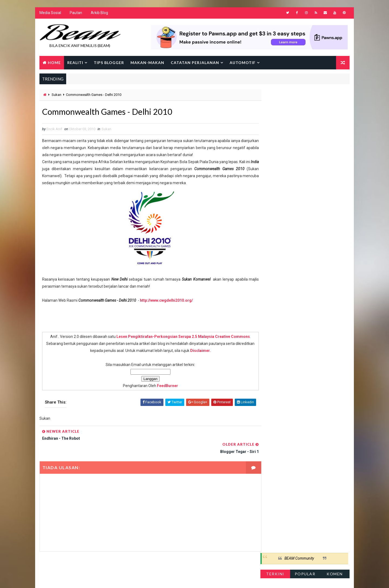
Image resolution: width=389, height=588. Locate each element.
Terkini (276, 112)
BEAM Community (299, 97)
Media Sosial (50, 14)
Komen (335, 112)
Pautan (76, 14)
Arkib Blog (99, 14)
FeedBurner (162, 387)
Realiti (75, 63)
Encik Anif (196, 578)
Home (54, 63)
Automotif (242, 63)
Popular (305, 112)
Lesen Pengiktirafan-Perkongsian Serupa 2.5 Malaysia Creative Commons (177, 338)
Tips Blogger (109, 63)
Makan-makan (147, 63)
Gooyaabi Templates (143, 578)
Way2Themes (86, 578)
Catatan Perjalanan (195, 63)
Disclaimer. (205, 352)
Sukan (56, 95)
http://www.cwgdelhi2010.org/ (166, 301)
